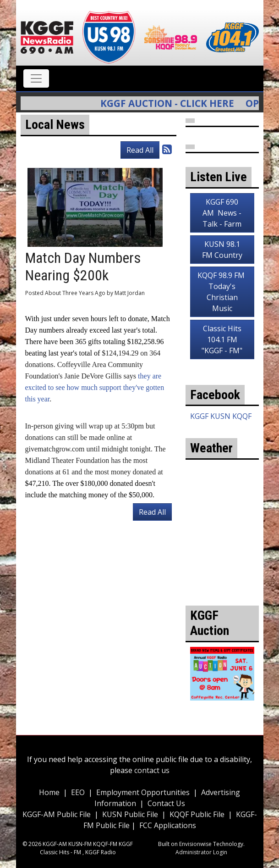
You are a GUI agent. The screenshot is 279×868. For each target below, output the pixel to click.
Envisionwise (195, 844)
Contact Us (166, 803)
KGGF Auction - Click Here (173, 103)
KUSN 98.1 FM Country (222, 250)
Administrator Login (201, 852)
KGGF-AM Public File (57, 814)
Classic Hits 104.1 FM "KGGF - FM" (222, 339)
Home (49, 792)
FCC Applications (168, 825)
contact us (152, 770)
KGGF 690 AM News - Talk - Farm (222, 213)
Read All (140, 150)
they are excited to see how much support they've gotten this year (95, 387)
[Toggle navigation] (36, 78)
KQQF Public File (197, 814)
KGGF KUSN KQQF (221, 416)
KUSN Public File (130, 814)
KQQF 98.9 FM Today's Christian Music (222, 292)
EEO (78, 792)
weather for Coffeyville (222, 564)
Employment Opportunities (143, 792)
